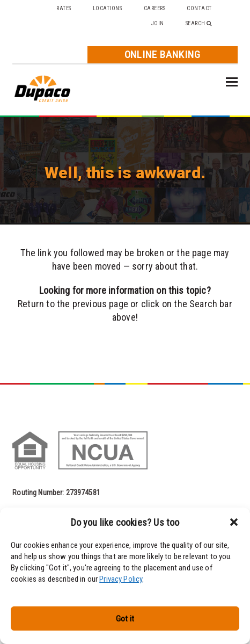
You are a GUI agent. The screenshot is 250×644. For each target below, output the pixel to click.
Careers (155, 8)
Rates (64, 8)
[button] (234, 522)
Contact (199, 8)
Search (199, 23)
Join (158, 23)
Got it (125, 619)
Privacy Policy (121, 579)
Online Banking (163, 55)
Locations (108, 8)
